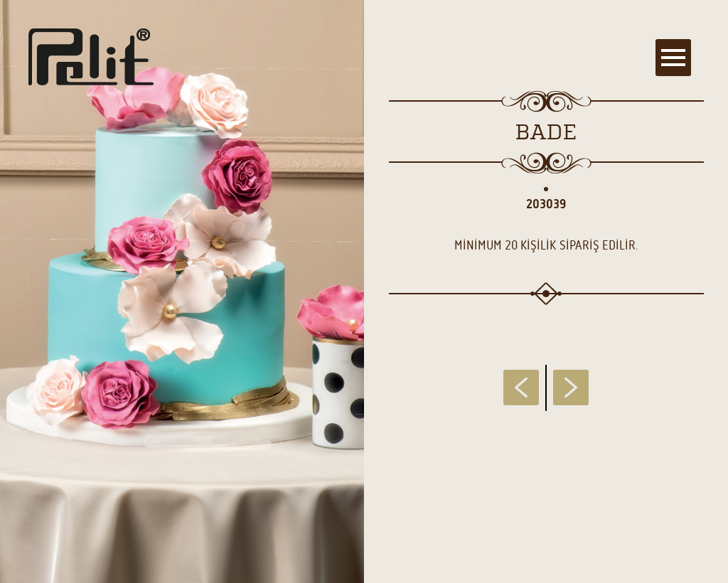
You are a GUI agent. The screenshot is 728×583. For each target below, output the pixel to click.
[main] (364, 291)
